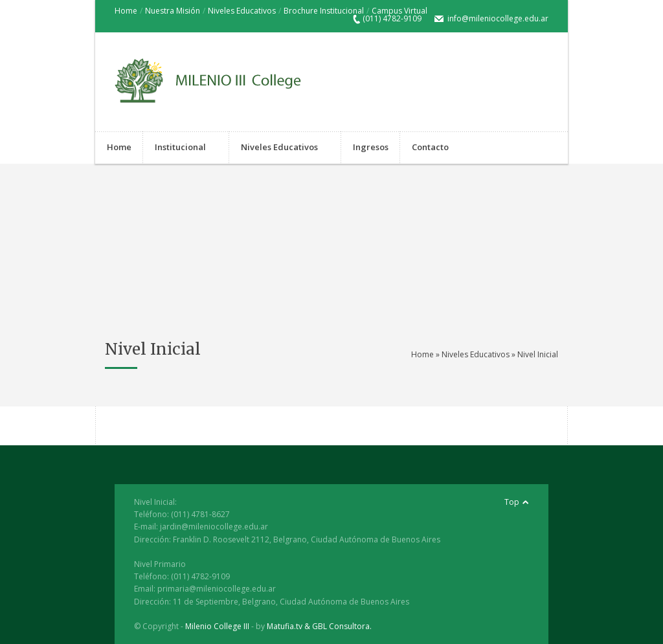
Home (126, 11)
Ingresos (371, 147)
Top (512, 502)
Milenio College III (217, 626)
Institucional (180, 149)
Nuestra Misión (173, 11)
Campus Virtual (399, 11)
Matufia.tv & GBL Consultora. (319, 626)
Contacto (430, 149)
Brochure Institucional (324, 11)
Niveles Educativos (242, 11)
